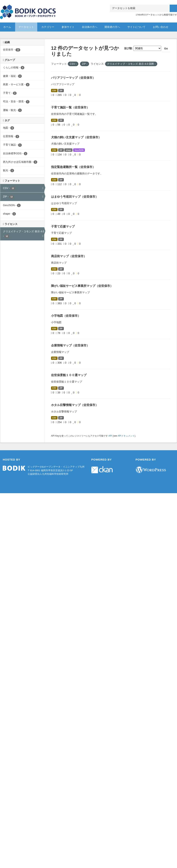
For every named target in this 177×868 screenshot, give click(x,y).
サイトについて (136, 27)
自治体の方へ (90, 27)
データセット (26, 27)
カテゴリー (48, 27)
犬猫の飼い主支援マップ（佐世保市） (76, 137)
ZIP (61, 91)
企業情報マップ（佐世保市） (70, 345)
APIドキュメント (126, 436)
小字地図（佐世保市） (66, 316)
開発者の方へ (112, 27)
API (110, 436)
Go (166, 48)
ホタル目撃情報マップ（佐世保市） (75, 405)
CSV (54, 91)
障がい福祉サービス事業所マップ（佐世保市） (82, 286)
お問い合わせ (161, 27)
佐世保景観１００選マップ (69, 375)
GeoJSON (79, 150)
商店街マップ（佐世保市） (69, 256)
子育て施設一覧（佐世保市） (70, 107)
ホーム (7, 27)
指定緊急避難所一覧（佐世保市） (73, 167)
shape (68, 150)
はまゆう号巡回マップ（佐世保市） (75, 197)
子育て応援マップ (63, 226)
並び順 (128, 48)
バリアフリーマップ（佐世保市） (73, 78)
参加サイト (68, 27)
